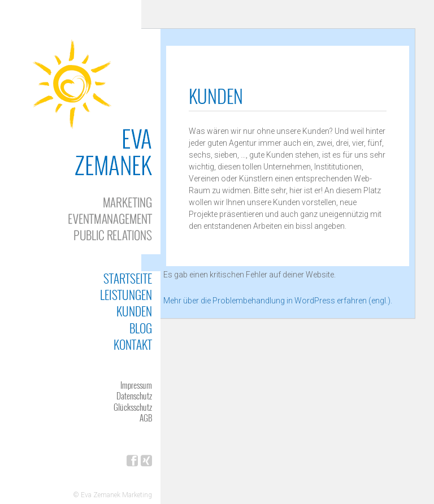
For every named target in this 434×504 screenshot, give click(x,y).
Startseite (128, 278)
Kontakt (133, 344)
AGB (146, 418)
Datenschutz (134, 396)
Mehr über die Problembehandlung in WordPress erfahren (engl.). (278, 301)
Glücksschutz (133, 407)
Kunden (134, 311)
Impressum (136, 385)
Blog (141, 328)
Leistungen (126, 295)
